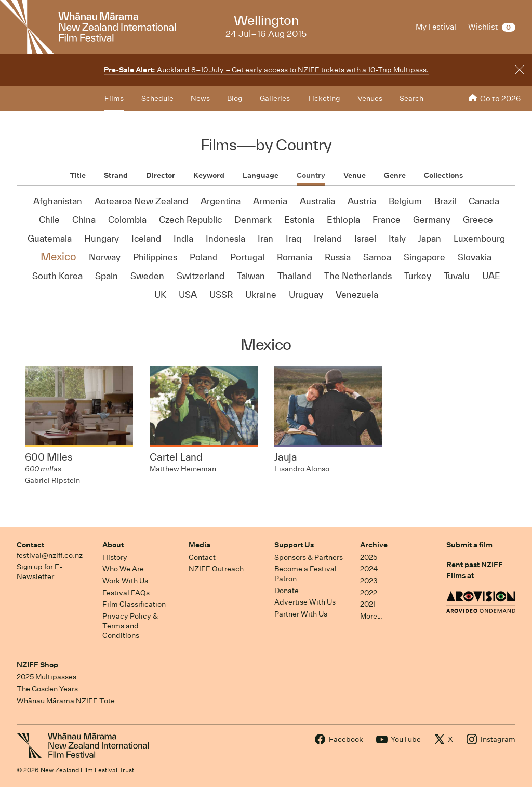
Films (114, 98)
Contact (30, 545)
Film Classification (134, 604)
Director (161, 175)
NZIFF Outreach (216, 569)
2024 (369, 569)
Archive (374, 545)
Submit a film (469, 545)
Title (78, 175)
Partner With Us (301, 614)
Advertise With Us (305, 602)
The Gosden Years (47, 689)
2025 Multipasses (46, 677)
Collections (443, 175)
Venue (355, 175)
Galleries (275, 98)
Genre (395, 175)
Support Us (294, 545)
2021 (368, 604)
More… (371, 616)
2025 (369, 557)
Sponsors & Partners (309, 557)
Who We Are (123, 569)
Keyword (209, 175)
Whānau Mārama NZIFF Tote (66, 701)
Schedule (157, 98)
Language (261, 175)
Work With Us (125, 581)
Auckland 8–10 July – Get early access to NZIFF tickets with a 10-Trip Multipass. (266, 70)
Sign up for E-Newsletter (39, 572)
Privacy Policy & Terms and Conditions (130, 626)
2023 (369, 581)
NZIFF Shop (37, 665)
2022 (369, 593)
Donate (287, 591)
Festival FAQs (126, 593)
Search (411, 98)
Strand (116, 175)
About (113, 545)
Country (311, 175)
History (115, 557)
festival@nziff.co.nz (50, 555)
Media (199, 545)
